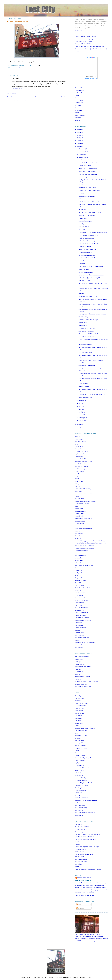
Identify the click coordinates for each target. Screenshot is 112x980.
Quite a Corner (83, 322)
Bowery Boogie (79, 713)
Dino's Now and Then (81, 730)
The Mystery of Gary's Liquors (87, 188)
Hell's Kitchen (79, 100)
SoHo (77, 108)
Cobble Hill (78, 93)
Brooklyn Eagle (79, 832)
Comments (80, 908)
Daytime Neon (83, 218)
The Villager (79, 864)
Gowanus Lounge (80, 755)
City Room (78, 721)
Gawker (77, 750)
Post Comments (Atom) (21, 101)
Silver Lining (82, 210)
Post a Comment (11, 94)
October (81, 155)
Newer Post (10, 97)
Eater (76, 733)
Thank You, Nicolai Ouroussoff (87, 171)
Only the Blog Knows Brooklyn (84, 783)
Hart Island (82, 193)
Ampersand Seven (80, 698)
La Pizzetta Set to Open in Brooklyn (89, 244)
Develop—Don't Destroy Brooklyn (85, 728)
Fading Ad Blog (80, 740)
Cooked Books (79, 723)
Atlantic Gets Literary (85, 247)
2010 (79, 141)
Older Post (64, 97)
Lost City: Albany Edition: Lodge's (88, 320)
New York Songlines (81, 780)
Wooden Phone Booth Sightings (84, 39)
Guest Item (82, 264)
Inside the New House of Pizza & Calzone (91, 202)
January (81, 421)
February (82, 418)
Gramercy (78, 98)
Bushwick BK (79, 718)
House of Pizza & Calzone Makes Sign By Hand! (93, 232)
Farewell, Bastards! (84, 269)
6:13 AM (34, 65)
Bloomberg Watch (80, 708)
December (82, 149)
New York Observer (81, 849)
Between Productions (81, 706)
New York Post (79, 852)
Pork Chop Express (80, 788)
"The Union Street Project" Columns (85, 36)
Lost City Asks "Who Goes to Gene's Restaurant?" (93, 314)
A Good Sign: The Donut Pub (87, 365)
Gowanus (78, 95)
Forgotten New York (81, 748)
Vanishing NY (79, 815)
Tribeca (77, 113)
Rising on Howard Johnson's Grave (89, 235)
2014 (79, 129)
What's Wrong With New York (87, 177)
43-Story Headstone (84, 371)
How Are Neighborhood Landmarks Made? (91, 266)
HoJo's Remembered (84, 199)
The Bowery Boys (80, 805)
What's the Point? (83, 384)
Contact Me (78, 30)
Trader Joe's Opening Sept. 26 (87, 249)
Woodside (78, 118)
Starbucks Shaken (84, 386)
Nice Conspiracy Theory (85, 352)
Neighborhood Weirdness (86, 252)
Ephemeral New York (81, 736)
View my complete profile (84, 895)
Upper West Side (80, 115)
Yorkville (78, 120)
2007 (79, 424)
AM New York (79, 824)
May (80, 409)
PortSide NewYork (80, 790)
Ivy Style (78, 763)
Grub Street (78, 842)
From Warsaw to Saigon (85, 345)
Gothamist (78, 753)
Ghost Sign (82, 224)
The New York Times (81, 862)
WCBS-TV (78, 867)
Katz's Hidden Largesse (85, 221)
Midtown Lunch (80, 770)
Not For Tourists (80, 857)
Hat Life (77, 844)
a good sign (17, 68)
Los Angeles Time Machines (83, 768)
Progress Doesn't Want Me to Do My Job (90, 212)
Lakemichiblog (79, 765)
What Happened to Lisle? (86, 397)
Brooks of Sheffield (85, 878)
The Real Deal (79, 810)
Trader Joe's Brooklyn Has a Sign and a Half (91, 275)
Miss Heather (79, 773)
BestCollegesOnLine (81, 829)
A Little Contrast (83, 261)
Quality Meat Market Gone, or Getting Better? (92, 368)
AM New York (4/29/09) (82, 827)
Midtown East (79, 103)
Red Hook (78, 105)
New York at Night (84, 227)
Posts (79, 904)
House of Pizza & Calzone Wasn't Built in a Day (92, 394)
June (80, 406)
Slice (76, 803)
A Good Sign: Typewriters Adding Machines (91, 278)
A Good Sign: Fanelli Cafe (17, 22)
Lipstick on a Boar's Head (86, 272)
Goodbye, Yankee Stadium (86, 238)
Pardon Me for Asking (81, 785)
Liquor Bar (82, 230)
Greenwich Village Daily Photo (84, 758)
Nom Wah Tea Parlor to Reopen (88, 174)
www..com (91, 58)
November (82, 152)
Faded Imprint (83, 325)
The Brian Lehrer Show (82, 859)
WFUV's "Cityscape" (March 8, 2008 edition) (88, 869)
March (81, 415)
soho (24, 68)
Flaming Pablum (80, 743)
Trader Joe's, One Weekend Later (88, 168)
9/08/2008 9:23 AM (18, 89)
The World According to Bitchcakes (85, 813)
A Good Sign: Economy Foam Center (89, 190)
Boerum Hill (79, 88)
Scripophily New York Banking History (86, 800)
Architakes (78, 701)
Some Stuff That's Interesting (87, 196)
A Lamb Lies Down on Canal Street (89, 163)
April (81, 412)
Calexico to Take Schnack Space (88, 296)
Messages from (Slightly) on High (88, 334)
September (82, 157)
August (81, 401)
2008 (79, 146)
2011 (79, 138)
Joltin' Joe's (82, 185)
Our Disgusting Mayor (85, 160)
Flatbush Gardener (80, 745)
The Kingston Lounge (81, 808)
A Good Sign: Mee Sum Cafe (87, 328)
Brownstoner (79, 716)
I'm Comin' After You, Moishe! (87, 258)
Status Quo (82, 293)
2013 (79, 132)
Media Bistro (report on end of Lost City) (87, 847)
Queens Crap (79, 793)
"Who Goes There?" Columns (83, 41)
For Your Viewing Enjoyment (87, 255)
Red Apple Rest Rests (85, 166)
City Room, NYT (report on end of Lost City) (88, 834)
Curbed (77, 726)
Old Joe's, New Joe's (84, 281)
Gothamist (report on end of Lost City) (86, 839)
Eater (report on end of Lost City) (85, 837)
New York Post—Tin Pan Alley (84, 854)
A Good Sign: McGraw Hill (86, 331)
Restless (77, 795)
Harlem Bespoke (80, 760)
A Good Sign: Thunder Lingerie (88, 241)
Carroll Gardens (80, 90)
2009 (79, 144)
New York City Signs (81, 778)
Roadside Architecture (81, 798)
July (80, 403)
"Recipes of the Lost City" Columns (85, 44)
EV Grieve (78, 738)
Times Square (79, 110)
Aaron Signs (79, 696)
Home (37, 97)
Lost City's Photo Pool (91, 78)
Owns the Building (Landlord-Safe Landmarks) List (90, 46)
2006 (79, 427)
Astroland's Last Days (81, 703)
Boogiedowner (79, 711)
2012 (79, 135)
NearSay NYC (79, 775)
